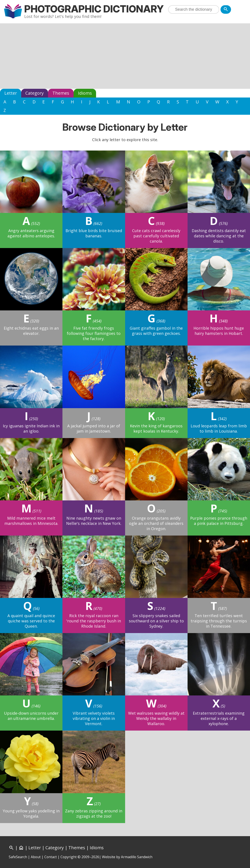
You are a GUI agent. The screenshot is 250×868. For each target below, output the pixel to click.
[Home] (21, 848)
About (36, 857)
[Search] (226, 9)
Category (34, 93)
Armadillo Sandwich (137, 857)
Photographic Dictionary (94, 9)
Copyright (69, 857)
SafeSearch (18, 857)
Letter (11, 93)
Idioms (85, 93)
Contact (51, 857)
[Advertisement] (125, 56)
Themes (61, 93)
